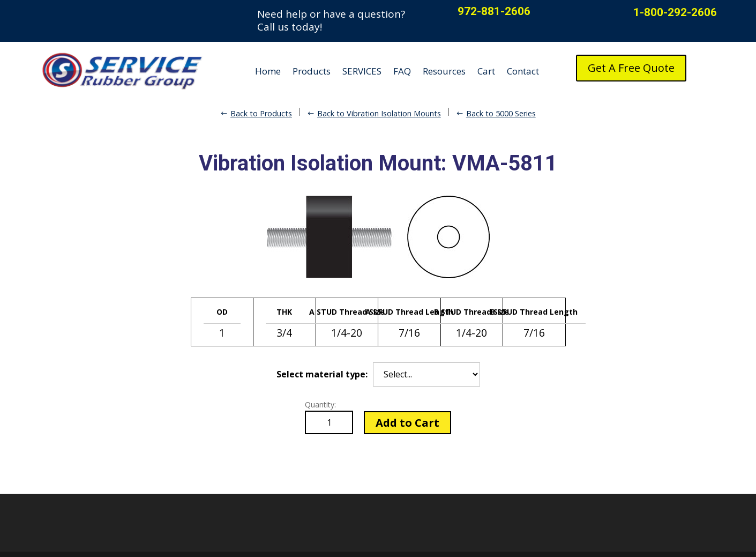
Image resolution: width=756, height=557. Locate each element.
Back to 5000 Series (501, 113)
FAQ (402, 71)
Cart (486, 71)
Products (312, 71)
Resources (444, 71)
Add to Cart (407, 423)
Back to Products (261, 113)
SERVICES (362, 71)
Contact (523, 71)
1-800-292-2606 (675, 12)
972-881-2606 (494, 11)
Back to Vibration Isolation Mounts (379, 113)
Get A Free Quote (631, 68)
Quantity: (320, 404)
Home (268, 71)
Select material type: (322, 374)
